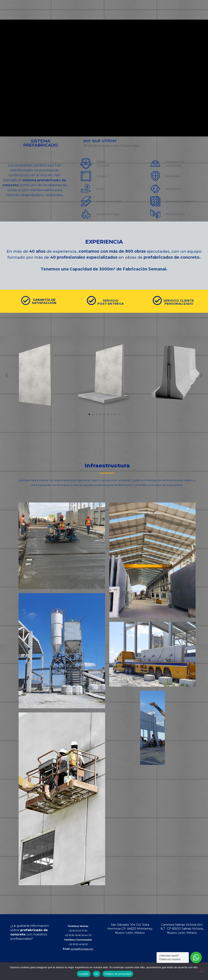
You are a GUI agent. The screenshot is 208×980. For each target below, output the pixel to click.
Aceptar (84, 974)
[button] (7, 375)
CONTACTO (168, 14)
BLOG (153, 14)
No (97, 974)
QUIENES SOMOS (101, 14)
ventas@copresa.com (82, 949)
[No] (201, 971)
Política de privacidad (118, 974)
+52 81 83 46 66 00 (78, 944)
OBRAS (142, 14)
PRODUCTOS (125, 14)
